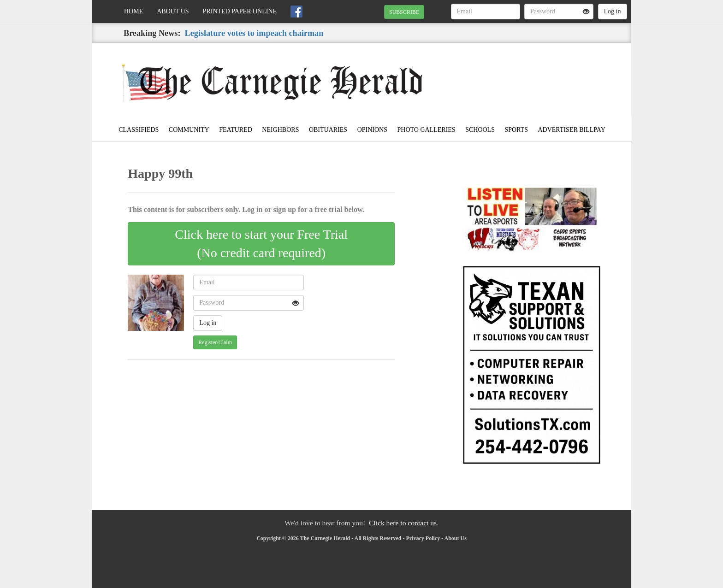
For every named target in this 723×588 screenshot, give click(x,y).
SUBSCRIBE (404, 12)
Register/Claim (215, 342)
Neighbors (280, 130)
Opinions (372, 130)
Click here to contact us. (404, 523)
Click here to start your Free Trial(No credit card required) (261, 244)
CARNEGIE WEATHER (547, 75)
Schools (480, 130)
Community (189, 130)
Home (133, 11)
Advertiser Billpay (571, 130)
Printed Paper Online (240, 11)
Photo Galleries (427, 130)
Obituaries (328, 130)
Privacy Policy (423, 538)
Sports (516, 130)
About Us (173, 11)
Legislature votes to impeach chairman (254, 33)
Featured (236, 130)
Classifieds (139, 130)
